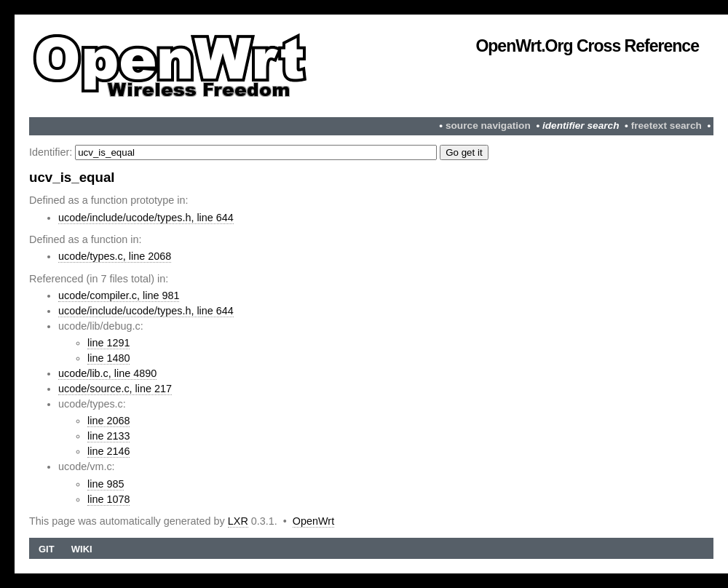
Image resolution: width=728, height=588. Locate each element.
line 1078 (108, 499)
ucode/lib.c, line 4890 (107, 373)
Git (47, 549)
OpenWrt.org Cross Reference (587, 46)
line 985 (106, 484)
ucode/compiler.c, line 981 (119, 295)
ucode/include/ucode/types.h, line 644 (146, 218)
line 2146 (108, 451)
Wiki (82, 549)
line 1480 (108, 358)
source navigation (488, 126)
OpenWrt (313, 521)
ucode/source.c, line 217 (115, 389)
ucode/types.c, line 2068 (115, 256)
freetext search (666, 126)
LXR (238, 521)
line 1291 (108, 343)
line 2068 (108, 421)
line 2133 (108, 436)
